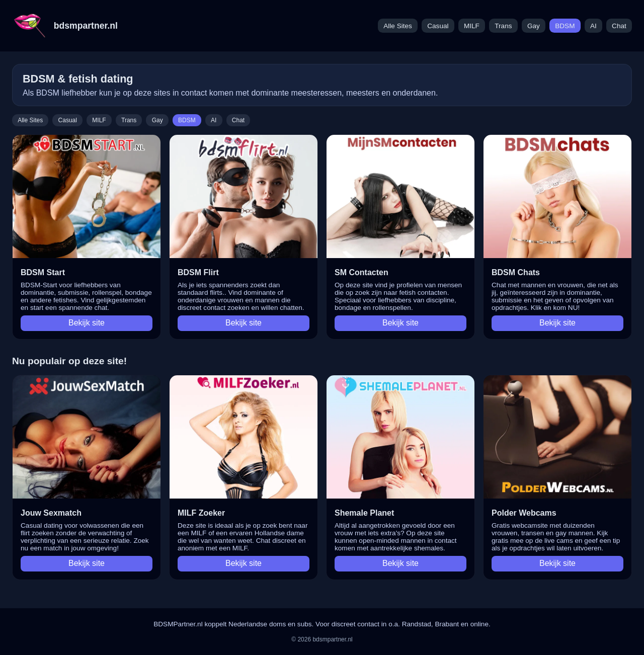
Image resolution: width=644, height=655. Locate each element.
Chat (619, 26)
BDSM (565, 26)
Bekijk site (87, 323)
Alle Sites (398, 26)
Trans (503, 26)
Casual (438, 26)
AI (593, 26)
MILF (472, 26)
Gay (534, 26)
